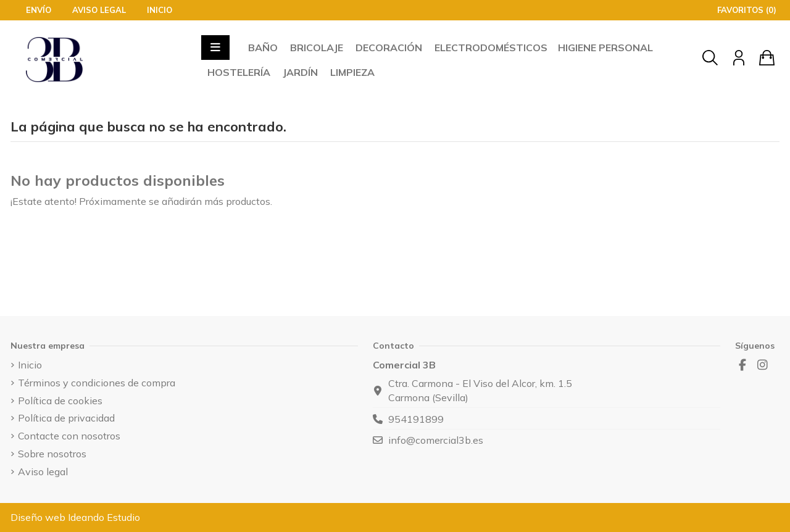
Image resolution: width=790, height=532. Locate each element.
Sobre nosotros (52, 454)
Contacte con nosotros (69, 436)
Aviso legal (100, 10)
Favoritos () (741, 10)
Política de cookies (60, 401)
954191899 (416, 419)
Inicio (160, 10)
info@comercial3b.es (436, 440)
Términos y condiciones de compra (97, 383)
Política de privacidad (66, 418)
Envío (40, 10)
